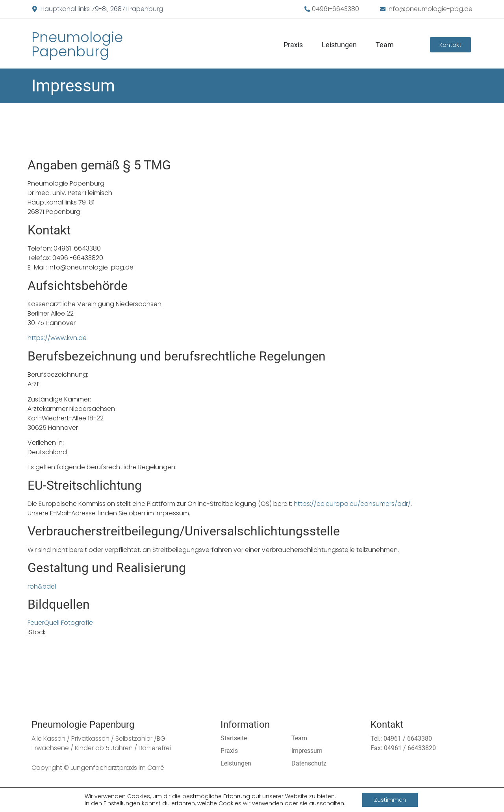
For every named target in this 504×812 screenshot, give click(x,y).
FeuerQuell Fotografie (60, 623)
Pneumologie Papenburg (77, 44)
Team (385, 45)
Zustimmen (390, 800)
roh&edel (42, 586)
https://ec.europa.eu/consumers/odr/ (352, 504)
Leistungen (339, 45)
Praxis (293, 45)
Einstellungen (122, 803)
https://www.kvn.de (57, 338)
